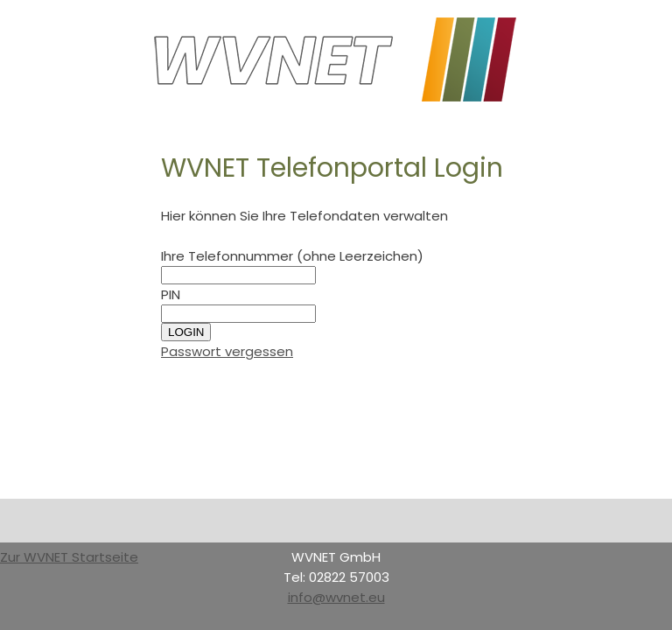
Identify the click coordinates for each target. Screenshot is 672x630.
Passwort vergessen (227, 351)
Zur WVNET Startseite (69, 557)
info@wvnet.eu (336, 597)
